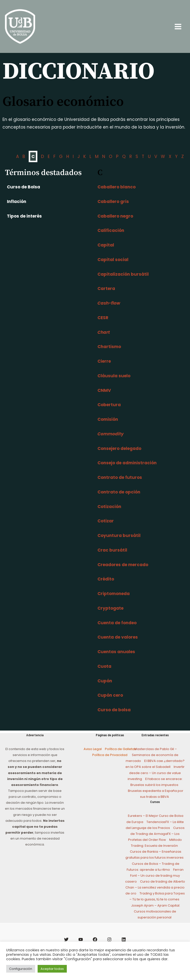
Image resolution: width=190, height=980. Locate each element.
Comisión (108, 426)
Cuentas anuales (116, 659)
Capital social (113, 266)
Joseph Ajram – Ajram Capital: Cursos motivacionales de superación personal (156, 918)
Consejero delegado (119, 455)
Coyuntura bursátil (119, 542)
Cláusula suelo (114, 382)
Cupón (105, 688)
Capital (106, 252)
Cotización (109, 513)
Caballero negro (115, 223)
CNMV (104, 397)
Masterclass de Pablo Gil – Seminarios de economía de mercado (152, 762)
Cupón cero (110, 702)
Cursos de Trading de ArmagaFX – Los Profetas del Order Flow (156, 840)
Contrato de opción (119, 499)
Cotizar (106, 528)
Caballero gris (113, 208)
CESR (103, 324)
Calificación (111, 237)
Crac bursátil (112, 557)
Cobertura (109, 412)
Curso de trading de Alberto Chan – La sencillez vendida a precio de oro (155, 894)
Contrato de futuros (120, 484)
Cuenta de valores (118, 644)
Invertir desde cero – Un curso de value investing (156, 780)
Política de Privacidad (110, 762)
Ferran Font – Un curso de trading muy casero (154, 882)
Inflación (16, 208)
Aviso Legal (93, 756)
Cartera (106, 295)
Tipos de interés (23, 223)
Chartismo (109, 354)
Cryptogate (110, 615)
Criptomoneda (114, 601)
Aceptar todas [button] (52, 969)
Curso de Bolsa (23, 194)
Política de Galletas (120, 756)
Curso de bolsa (114, 717)
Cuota (104, 673)
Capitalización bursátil (123, 281)
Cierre (104, 368)
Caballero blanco (117, 194)
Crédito (106, 586)
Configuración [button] (21, 969)
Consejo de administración (127, 470)
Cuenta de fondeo (117, 629)
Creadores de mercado (123, 571)
